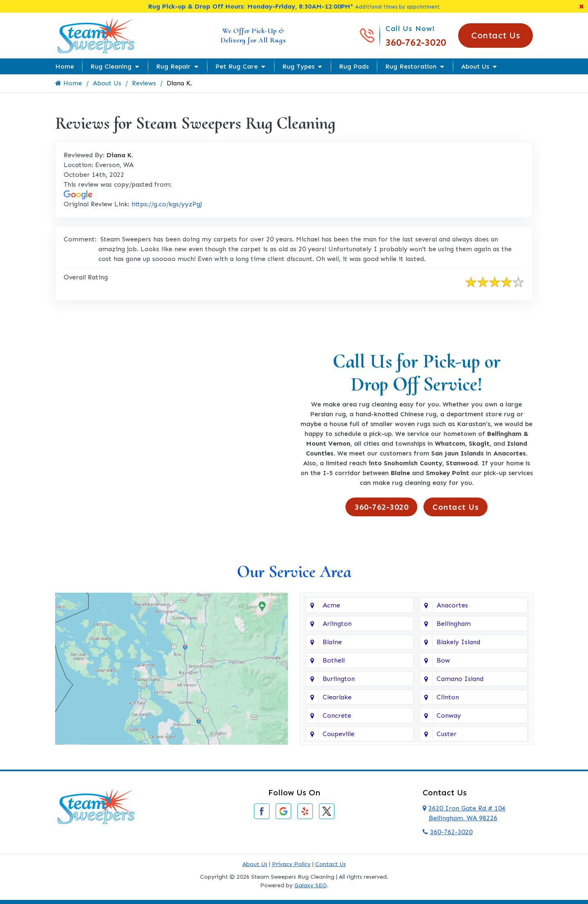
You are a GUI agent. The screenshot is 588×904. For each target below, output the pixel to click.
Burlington (339, 679)
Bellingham (454, 624)
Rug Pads (354, 66)
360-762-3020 (416, 42)
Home (65, 66)
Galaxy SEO (311, 885)
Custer (447, 734)
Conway (449, 715)
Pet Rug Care (236, 66)
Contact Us (496, 35)
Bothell (334, 660)
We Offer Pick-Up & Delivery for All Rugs (253, 35)
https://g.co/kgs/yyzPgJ (167, 204)
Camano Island (460, 679)
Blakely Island (458, 642)
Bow (443, 660)
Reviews (144, 83)
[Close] (581, 6)
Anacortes (452, 605)
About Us (475, 66)
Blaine (332, 642)
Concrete (337, 715)
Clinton (448, 697)
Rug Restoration (411, 66)
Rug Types (298, 66)
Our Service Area (294, 572)
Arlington (337, 624)
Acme (331, 605)
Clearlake (337, 697)
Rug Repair (173, 66)
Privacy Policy (291, 864)
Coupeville (339, 734)
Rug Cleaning (111, 66)
